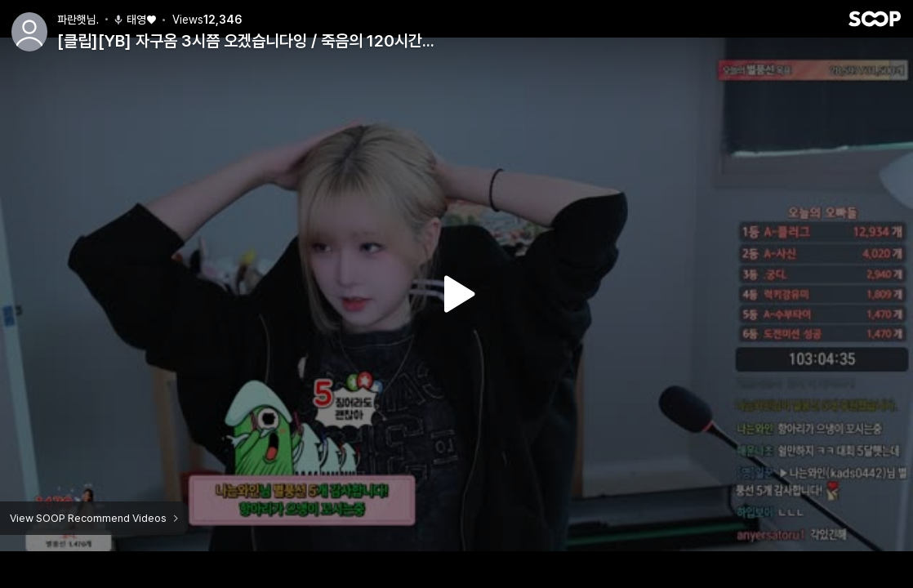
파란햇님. (78, 20)
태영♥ (134, 20)
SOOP (875, 19)
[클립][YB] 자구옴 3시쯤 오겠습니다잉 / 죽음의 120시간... (246, 41)
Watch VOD (456, 294)
